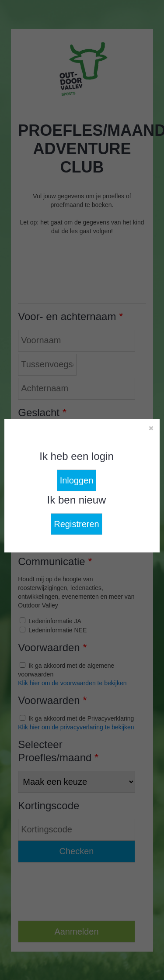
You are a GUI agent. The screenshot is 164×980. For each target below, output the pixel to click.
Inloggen (77, 480)
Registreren (76, 524)
